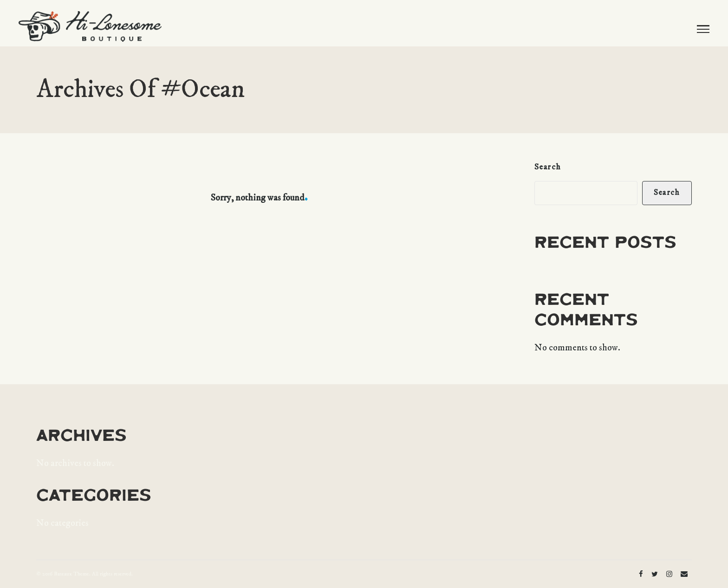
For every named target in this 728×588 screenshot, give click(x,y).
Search (548, 167)
